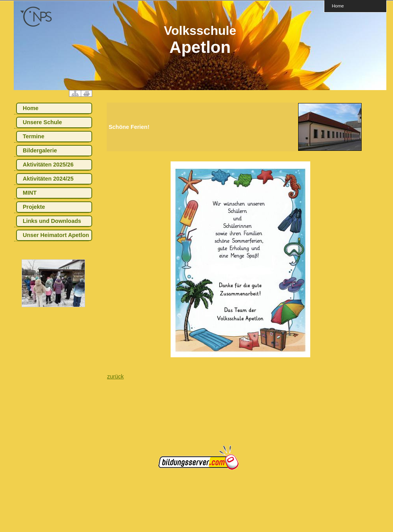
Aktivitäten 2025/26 (48, 165)
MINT (30, 193)
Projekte (34, 207)
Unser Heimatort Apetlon (56, 235)
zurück (115, 376)
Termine (34, 136)
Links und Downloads (52, 221)
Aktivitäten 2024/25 (48, 179)
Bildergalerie (40, 150)
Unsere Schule (42, 122)
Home (338, 6)
